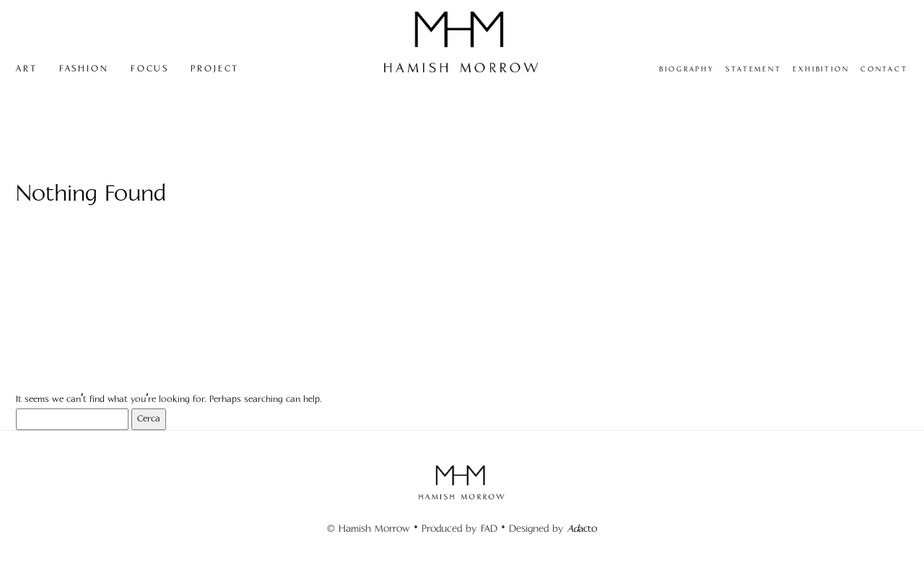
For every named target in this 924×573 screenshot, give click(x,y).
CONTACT (884, 69)
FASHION (84, 69)
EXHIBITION (821, 69)
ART (27, 69)
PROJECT (215, 69)
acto (582, 529)
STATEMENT (754, 69)
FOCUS (150, 69)
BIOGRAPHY (687, 69)
